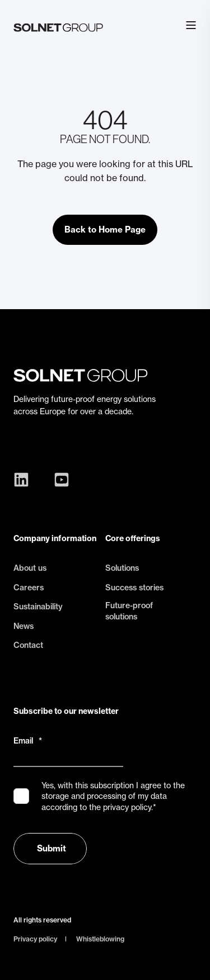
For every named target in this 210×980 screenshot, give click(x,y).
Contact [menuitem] (28, 645)
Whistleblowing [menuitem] (100, 939)
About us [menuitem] (30, 568)
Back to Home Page (105, 229)
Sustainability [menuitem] (38, 607)
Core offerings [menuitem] (133, 538)
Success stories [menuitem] (134, 588)
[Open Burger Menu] (191, 25)
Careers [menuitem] (29, 588)
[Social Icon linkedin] (24, 480)
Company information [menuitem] (55, 538)
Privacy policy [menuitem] (35, 939)
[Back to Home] (58, 25)
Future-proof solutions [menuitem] (129, 611)
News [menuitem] (24, 626)
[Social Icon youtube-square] (59, 480)
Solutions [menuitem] (122, 568)
